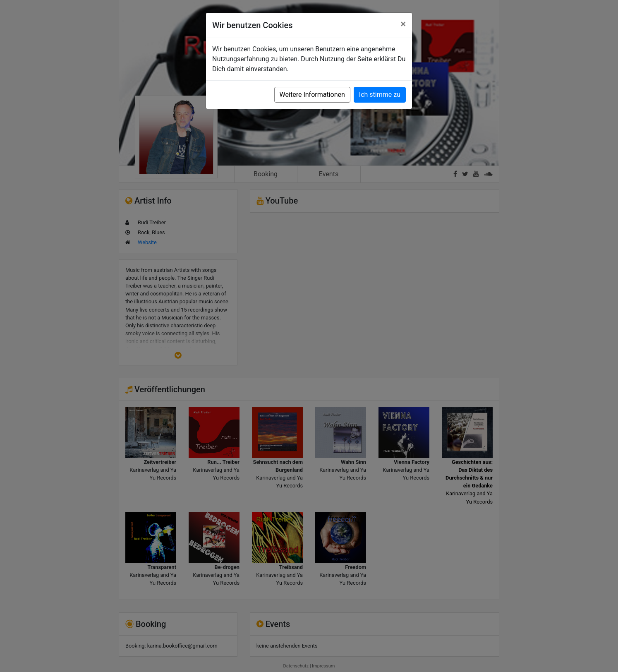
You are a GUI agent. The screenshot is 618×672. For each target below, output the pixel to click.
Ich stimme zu (380, 95)
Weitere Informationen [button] (312, 95)
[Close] (403, 24)
